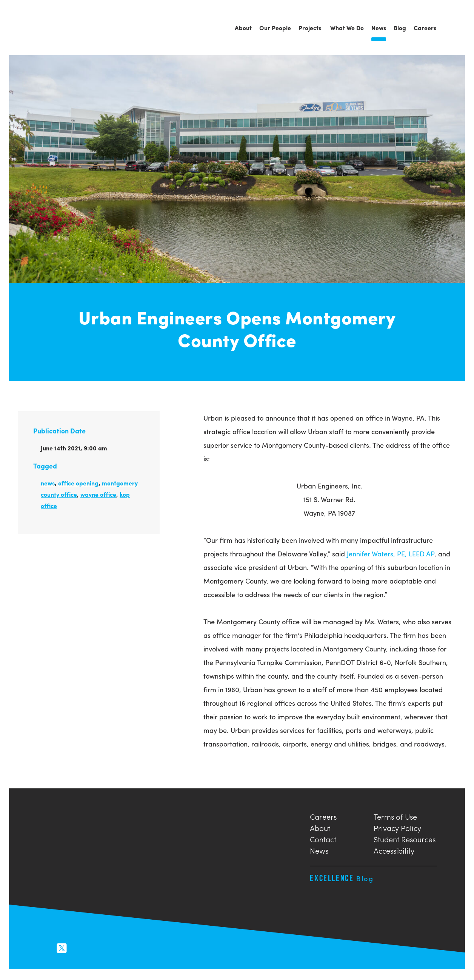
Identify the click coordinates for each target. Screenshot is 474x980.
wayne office (98, 494)
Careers (323, 816)
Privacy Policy (397, 827)
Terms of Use (395, 816)
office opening (78, 483)
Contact (323, 838)
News (319, 850)
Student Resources (405, 838)
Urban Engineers (51, 28)
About (320, 827)
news (48, 483)
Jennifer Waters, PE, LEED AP (391, 554)
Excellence (342, 878)
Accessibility (394, 850)
